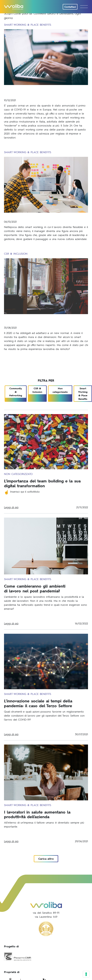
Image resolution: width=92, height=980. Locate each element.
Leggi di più (11, 507)
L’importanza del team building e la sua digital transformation (42, 483)
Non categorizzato (60, 390)
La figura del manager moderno (32, 216)
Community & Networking (16, 392)
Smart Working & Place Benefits (83, 394)
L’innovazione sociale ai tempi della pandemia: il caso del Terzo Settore (38, 703)
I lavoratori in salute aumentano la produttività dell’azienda (37, 814)
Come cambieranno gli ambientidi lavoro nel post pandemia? (35, 588)
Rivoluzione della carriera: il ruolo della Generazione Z (40, 320)
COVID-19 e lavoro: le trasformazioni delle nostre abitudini (42, 91)
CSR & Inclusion (37, 390)
